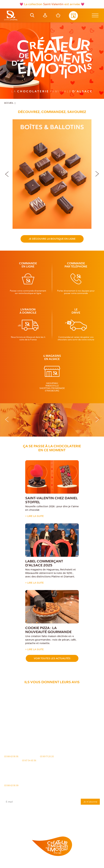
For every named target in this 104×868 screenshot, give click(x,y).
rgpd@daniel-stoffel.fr (18, 818)
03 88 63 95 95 (11, 757)
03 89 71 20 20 (47, 757)
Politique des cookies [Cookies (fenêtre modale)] (82, 863)
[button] (97, 173)
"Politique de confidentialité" (14, 820)
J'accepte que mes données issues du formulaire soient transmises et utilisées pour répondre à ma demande (52, 813)
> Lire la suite (34, 516)
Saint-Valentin (53, 4)
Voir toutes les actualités (52, 658)
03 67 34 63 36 (29, 761)
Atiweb (56, 866)
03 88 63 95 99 (11, 786)
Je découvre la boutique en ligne (52, 239)
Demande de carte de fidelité (83, 825)
